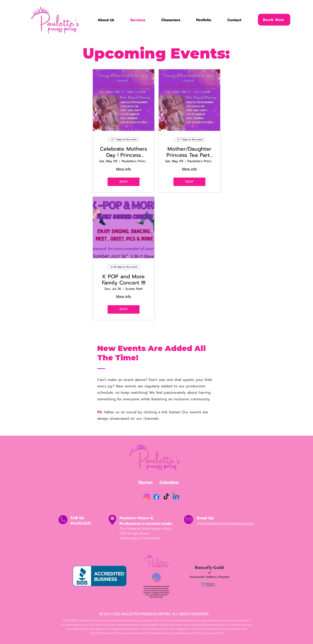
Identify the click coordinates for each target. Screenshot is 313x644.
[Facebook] (156, 497)
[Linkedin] (176, 497)
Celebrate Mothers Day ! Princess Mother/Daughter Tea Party (124, 152)
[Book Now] (274, 20)
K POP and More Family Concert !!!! (124, 280)
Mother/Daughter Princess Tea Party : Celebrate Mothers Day (190, 152)
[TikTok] (166, 497)
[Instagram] (147, 497)
